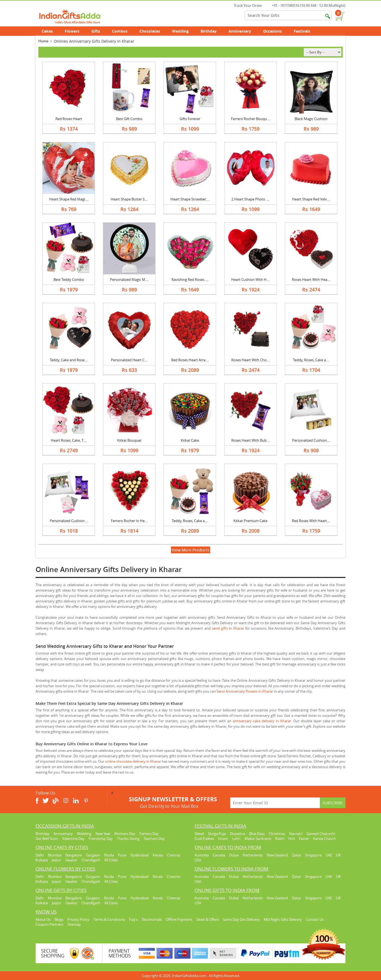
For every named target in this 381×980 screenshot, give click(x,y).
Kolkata (42, 860)
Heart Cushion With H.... (251, 279)
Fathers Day (149, 834)
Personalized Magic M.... (129, 279)
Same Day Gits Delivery (241, 919)
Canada (219, 855)
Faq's (133, 919)
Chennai (174, 855)
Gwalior (71, 860)
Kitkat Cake (190, 440)
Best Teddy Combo (69, 279)
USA (198, 860)
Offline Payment (179, 919)
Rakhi (280, 838)
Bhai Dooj (257, 834)
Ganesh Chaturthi (321, 834)
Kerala (158, 855)
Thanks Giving (128, 838)
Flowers (75, 31)
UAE (329, 855)
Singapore (313, 855)
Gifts (99, 31)
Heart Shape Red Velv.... (311, 199)
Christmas (277, 834)
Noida (109, 855)
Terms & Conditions (109, 919)
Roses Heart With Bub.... (251, 440)
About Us (43, 919)
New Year (103, 834)
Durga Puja (217, 834)
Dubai (234, 855)
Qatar (296, 855)
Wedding (183, 31)
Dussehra (238, 834)
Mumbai (55, 855)
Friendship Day (101, 838)
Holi (292, 838)
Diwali (199, 834)
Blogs (59, 919)
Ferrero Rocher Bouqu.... (251, 119)
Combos (120, 31)
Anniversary (243, 31)
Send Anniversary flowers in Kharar (245, 691)
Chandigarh (91, 860)
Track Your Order (245, 5)
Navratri (296, 834)
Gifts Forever (190, 119)
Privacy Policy (78, 919)
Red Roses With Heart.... (311, 521)
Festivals (305, 31)
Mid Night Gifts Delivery (283, 919)
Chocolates (150, 31)
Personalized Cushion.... (311, 440)
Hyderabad (140, 855)
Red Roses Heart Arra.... (190, 360)
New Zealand (277, 855)
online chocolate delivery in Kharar (133, 761)
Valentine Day (73, 838)
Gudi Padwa (204, 838)
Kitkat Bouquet (129, 440)
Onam (223, 838)
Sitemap (74, 924)
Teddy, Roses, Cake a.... (311, 360)
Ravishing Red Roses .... (190, 279)
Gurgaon (93, 855)
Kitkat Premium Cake (250, 521)
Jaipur (57, 860)
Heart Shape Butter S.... (129, 199)
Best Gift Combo (129, 119)
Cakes (50, 31)
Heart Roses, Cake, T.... (69, 440)
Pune (122, 855)
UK (338, 855)
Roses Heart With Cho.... (251, 360)
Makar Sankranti (258, 838)
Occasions (275, 31)
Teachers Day (154, 838)
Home (43, 41)
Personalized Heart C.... (129, 360)
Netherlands (253, 855)
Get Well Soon (47, 838)
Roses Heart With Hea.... (311, 279)
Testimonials (152, 919)
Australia (202, 855)
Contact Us (315, 919)
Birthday (212, 31)
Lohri (236, 838)
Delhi (40, 855)
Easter (304, 838)
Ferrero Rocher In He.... (129, 521)
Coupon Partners (49, 924)
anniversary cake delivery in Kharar (262, 721)
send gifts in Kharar (228, 628)
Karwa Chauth (324, 838)
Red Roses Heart (69, 119)
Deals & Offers (207, 919)
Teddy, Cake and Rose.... (69, 360)
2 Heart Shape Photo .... (250, 199)
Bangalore (74, 855)
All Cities (111, 860)
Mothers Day (125, 834)
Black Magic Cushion (311, 119)
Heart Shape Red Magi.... (69, 199)
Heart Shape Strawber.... (190, 199)
